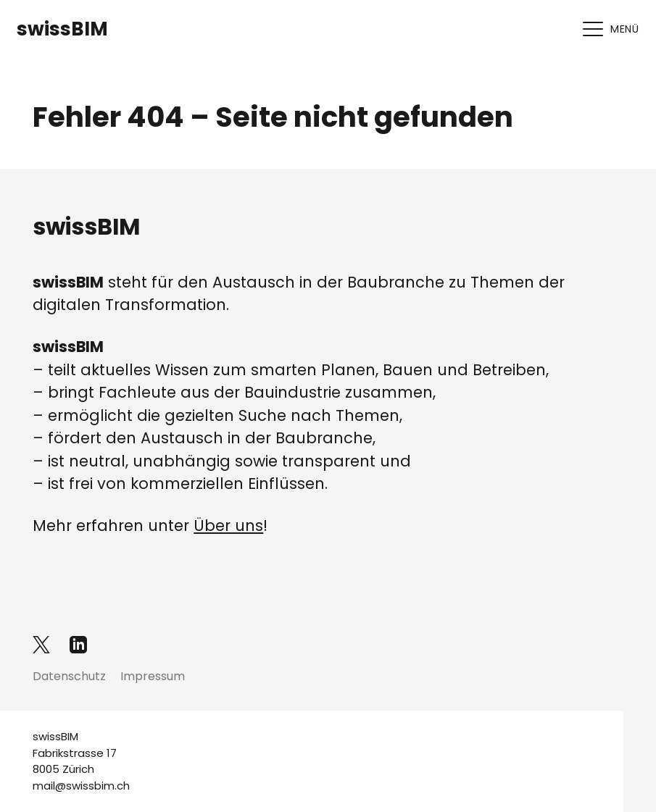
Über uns (228, 526)
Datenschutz (69, 676)
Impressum (153, 676)
